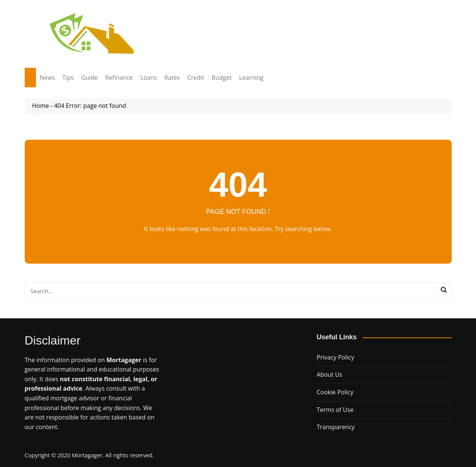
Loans (149, 78)
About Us (330, 374)
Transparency (336, 427)
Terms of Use (335, 410)
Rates (172, 78)
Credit (196, 78)
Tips (68, 78)
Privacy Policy (336, 357)
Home (41, 106)
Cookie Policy (335, 392)
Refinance (119, 78)
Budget (222, 78)
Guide (90, 78)
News (47, 78)
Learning (251, 78)
